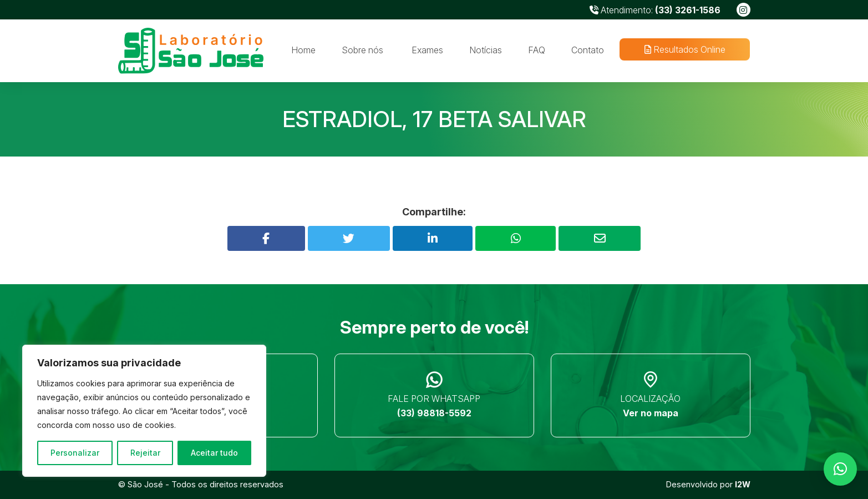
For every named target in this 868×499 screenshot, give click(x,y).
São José (145, 484)
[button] (840, 469)
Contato (588, 50)
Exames (427, 50)
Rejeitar (145, 453)
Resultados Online (685, 49)
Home (303, 50)
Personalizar (75, 453)
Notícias (486, 50)
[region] (144, 411)
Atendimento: (655, 10)
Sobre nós (362, 50)
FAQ (537, 50)
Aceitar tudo (214, 453)
